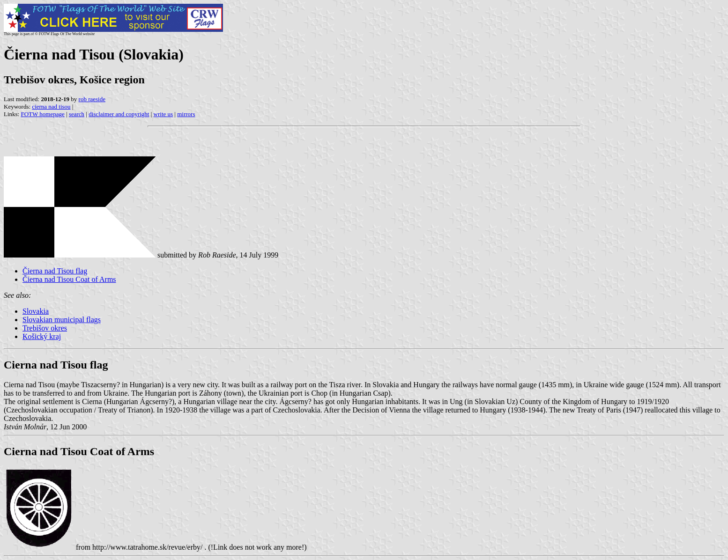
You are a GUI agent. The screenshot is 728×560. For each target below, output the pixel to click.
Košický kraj (42, 336)
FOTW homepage (42, 114)
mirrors (186, 114)
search (77, 114)
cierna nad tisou (51, 107)
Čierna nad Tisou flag (55, 271)
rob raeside (92, 99)
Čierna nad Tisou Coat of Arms (69, 279)
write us (163, 114)
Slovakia (36, 311)
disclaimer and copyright (119, 114)
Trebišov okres (45, 328)
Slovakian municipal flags (62, 320)
